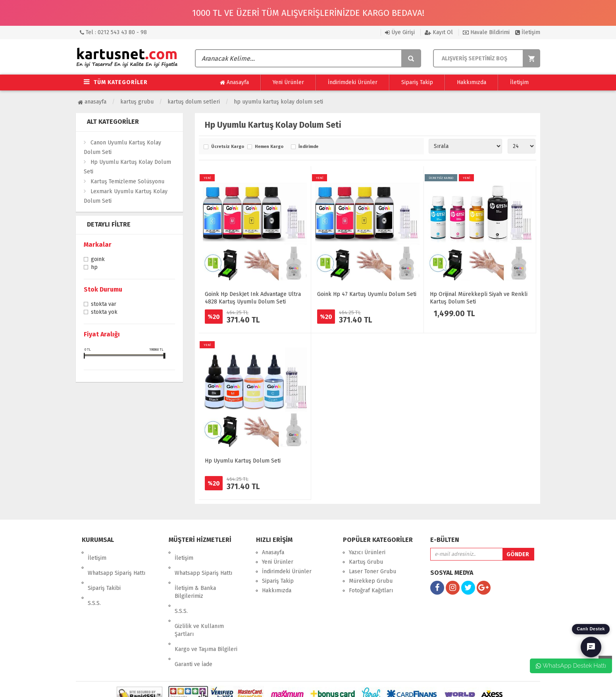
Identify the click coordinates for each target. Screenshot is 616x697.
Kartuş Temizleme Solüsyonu (127, 181)
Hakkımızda (472, 82)
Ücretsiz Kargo (227, 147)
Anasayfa (234, 83)
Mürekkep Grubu (371, 581)
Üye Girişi (400, 32)
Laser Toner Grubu (372, 571)
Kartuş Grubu (137, 102)
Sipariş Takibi (104, 571)
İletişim (528, 32)
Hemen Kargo (269, 147)
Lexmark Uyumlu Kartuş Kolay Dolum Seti (126, 196)
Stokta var (104, 305)
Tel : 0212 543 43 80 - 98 (113, 32)
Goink (98, 260)
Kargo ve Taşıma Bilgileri (206, 616)
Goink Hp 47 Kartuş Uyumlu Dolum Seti (367, 294)
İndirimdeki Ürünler (353, 82)
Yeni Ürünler (288, 82)
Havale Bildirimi (486, 32)
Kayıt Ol (439, 32)
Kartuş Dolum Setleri (194, 102)
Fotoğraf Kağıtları (371, 590)
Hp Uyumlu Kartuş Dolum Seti (243, 461)
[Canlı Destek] (591, 647)
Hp (94, 268)
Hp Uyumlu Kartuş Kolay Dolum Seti (278, 102)
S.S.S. (94, 581)
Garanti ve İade (193, 625)
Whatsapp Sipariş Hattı (116, 562)
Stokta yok (104, 313)
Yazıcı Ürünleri (367, 552)
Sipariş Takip (417, 82)
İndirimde (308, 147)
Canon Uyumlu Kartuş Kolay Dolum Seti (122, 147)
